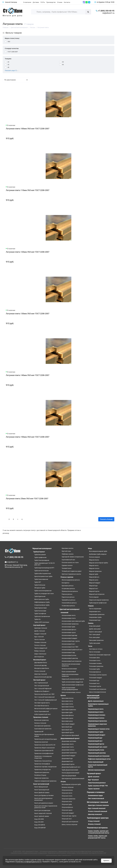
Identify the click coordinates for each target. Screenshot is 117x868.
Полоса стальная (40, 645)
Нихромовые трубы (95, 617)
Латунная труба (67, 804)
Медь (90, 548)
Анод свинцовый (95, 626)
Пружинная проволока (42, 772)
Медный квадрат (95, 583)
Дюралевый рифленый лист (71, 767)
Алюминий (64, 613)
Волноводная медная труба (98, 551)
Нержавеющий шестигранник (99, 756)
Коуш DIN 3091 (39, 822)
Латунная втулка (67, 790)
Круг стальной (39, 637)
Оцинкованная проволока (43, 729)
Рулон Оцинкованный (42, 711)
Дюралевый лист (67, 761)
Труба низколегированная (43, 591)
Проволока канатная (41, 742)
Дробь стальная (40, 631)
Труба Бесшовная (40, 555)
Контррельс (66, 583)
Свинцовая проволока (96, 640)
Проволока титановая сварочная (100, 655)
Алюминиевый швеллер (70, 658)
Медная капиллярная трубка (98, 563)
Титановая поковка (95, 663)
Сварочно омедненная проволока (45, 781)
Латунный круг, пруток (69, 816)
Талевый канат (67, 568)
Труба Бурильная (40, 596)
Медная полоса (94, 568)
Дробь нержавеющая (96, 701)
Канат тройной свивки (42, 816)
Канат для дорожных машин (44, 803)
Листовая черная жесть (42, 703)
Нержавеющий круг (95, 738)
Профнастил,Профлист (42, 691)
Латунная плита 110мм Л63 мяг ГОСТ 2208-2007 (28, 190)
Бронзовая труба (67, 712)
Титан (90, 646)
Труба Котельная (40, 585)
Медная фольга (94, 577)
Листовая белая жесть (42, 706)
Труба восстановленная (42, 616)
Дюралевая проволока (69, 753)
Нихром (91, 606)
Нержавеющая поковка (97, 715)
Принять (106, 861)
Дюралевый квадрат (68, 756)
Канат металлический (41, 784)
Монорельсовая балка (42, 668)
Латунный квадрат (68, 813)
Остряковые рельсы (68, 589)
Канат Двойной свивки (42, 793)
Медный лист (94, 589)
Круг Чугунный (93, 780)
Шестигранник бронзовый (70, 735)
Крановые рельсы (68, 586)
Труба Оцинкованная (41, 579)
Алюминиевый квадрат (69, 638)
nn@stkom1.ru (108, 13)
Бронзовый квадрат (68, 724)
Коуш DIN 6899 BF (40, 828)
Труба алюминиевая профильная (73, 685)
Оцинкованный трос (68, 560)
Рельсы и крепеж (67, 577)
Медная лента (94, 566)
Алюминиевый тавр (68, 653)
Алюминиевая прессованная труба (73, 621)
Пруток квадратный (41, 648)
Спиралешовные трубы (42, 605)
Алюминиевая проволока (70, 624)
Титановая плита (95, 661)
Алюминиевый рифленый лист (72, 650)
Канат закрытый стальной (43, 813)
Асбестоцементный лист (43, 714)
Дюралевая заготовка (69, 741)
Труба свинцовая (95, 643)
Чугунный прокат (94, 773)
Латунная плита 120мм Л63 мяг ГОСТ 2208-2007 (28, 252)
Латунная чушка (67, 810)
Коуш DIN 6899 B (40, 825)
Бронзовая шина (67, 721)
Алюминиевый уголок (69, 655)
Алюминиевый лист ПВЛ (70, 647)
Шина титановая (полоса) (97, 692)
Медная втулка (94, 560)
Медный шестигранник (97, 594)
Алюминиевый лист (68, 644)
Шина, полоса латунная (69, 824)
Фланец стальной (94, 824)
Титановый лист (94, 683)
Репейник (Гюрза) (40, 775)
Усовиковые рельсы (68, 606)
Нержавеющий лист (95, 741)
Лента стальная (40, 640)
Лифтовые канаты (68, 554)
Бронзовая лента (67, 701)
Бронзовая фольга (68, 715)
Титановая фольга (95, 672)
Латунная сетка (67, 801)
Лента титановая (95, 652)
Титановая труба (94, 669)
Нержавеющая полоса (96, 718)
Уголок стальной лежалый (98, 811)
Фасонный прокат (40, 660)
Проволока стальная (41, 717)
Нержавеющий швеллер (97, 753)
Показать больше (106, 519)
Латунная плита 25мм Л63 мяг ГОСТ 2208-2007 (27, 499)
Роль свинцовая (94, 637)
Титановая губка (94, 658)
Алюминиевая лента (69, 615)
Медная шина (94, 580)
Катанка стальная (40, 723)
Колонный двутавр (40, 665)
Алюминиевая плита (69, 618)
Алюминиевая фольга (69, 630)
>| (22, 519)
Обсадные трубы (40, 588)
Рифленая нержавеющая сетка (99, 759)
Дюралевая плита (68, 747)
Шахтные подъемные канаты (71, 574)
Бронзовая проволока (69, 710)
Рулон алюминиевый (69, 672)
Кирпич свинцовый (95, 632)
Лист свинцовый (95, 635)
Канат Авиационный (41, 787)
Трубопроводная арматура (98, 818)
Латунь (63, 782)
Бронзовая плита (67, 704)
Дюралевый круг (67, 758)
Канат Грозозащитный (42, 790)
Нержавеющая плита (96, 712)
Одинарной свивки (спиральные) (73, 557)
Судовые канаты (67, 565)
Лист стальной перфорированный (46, 700)
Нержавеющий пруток (96, 744)
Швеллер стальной (41, 674)
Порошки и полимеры (96, 792)
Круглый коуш (66, 551)
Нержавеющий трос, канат (98, 747)
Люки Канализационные (97, 783)
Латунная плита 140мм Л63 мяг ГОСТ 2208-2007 (28, 375)
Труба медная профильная (98, 603)
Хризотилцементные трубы (43, 576)
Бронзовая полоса (68, 707)
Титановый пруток (95, 686)
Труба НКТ (38, 582)
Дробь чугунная (94, 777)
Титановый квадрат (96, 678)
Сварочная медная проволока (99, 600)
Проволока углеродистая (42, 770)
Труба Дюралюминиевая (70, 770)
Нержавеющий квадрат (97, 735)
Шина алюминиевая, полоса (71, 692)
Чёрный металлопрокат (42, 548)
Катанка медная (94, 557)
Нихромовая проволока (97, 614)
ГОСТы (43, 2)
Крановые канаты (68, 548)
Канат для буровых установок (44, 795)
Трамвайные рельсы (68, 600)
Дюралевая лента (68, 744)
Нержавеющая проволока (97, 721)
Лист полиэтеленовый (96, 798)
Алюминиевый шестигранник (72, 661)
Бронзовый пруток (68, 732)
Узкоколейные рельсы (69, 603)
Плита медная (94, 597)
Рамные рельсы (67, 594)
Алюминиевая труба (68, 627)
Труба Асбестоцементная (43, 574)
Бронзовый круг (67, 727)
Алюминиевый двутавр (69, 635)
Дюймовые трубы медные (98, 554)
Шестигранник (39, 657)
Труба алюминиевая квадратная (72, 682)
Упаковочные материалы (97, 828)
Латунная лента (67, 793)
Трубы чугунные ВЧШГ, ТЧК (98, 786)
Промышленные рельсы (70, 591)
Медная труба (94, 574)
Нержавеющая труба (96, 732)
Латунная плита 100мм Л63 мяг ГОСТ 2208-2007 (28, 129)
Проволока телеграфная (42, 764)
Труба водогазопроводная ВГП (44, 568)
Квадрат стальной (40, 634)
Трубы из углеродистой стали (44, 594)
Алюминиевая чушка (69, 632)
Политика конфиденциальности (29, 862)
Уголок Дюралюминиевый (70, 773)
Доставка (36, 2)
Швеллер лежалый (95, 814)
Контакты (67, 2)
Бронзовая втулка (68, 698)
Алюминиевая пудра (95, 795)
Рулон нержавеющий (96, 762)
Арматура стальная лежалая (98, 805)
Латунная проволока (68, 799)
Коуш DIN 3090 (39, 819)
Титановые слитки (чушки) (98, 675)
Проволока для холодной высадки (46, 739)
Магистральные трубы (42, 599)
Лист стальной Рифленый (43, 689)
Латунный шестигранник (70, 822)
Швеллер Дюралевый (69, 776)
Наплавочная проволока (42, 726)
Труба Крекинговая (40, 608)
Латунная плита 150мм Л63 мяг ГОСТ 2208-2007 (28, 437)
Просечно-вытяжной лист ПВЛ (44, 694)
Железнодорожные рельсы (71, 580)
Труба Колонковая (40, 611)
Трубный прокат (39, 552)
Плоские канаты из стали (70, 563)
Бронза (63, 695)
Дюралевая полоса (68, 750)
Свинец (91, 623)
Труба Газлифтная (40, 614)
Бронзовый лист (67, 730)
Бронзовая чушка (67, 718)
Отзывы (60, 2)
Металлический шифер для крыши (46, 709)
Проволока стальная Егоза (43, 761)
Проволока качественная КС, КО (45, 745)
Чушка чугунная (94, 789)
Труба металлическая (41, 571)
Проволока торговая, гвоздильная (45, 767)
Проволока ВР (39, 732)
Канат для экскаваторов (42, 810)
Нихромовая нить (95, 612)
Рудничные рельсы (68, 597)
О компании (27, 2)
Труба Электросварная (42, 560)
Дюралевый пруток (68, 764)
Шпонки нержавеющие (96, 770)
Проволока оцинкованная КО (44, 750)
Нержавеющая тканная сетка (99, 729)
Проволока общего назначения (44, 748)
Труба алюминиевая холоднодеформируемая (70, 689)
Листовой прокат (39, 680)
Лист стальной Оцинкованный (44, 697)
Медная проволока (95, 571)
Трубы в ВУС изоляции (42, 622)
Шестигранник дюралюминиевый (73, 778)
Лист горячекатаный (41, 683)
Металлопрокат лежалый (97, 802)
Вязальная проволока (41, 720)
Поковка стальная (40, 642)
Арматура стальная (41, 628)
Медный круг (93, 586)
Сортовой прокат (39, 625)
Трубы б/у (37, 619)
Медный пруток (94, 591)
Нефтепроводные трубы (42, 602)
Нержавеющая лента (96, 709)
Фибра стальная (40, 651)
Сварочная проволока (41, 778)
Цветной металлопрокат (70, 609)
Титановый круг (94, 681)
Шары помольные (40, 654)
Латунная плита (67, 796)
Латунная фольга (67, 807)
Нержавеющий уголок (96, 750)
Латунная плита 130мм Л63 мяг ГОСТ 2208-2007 (28, 314)
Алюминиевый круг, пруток (71, 641)
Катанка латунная (68, 787)
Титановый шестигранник (98, 689)
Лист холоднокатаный (42, 686)
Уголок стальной (40, 671)
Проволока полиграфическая (44, 753)
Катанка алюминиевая (69, 669)
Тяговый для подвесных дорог (72, 571)
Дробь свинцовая (95, 629)
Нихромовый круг (95, 620)
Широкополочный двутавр (43, 677)
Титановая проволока (96, 666)
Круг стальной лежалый (97, 808)
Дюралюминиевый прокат (70, 738)
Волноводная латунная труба (71, 784)
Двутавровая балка (41, 663)
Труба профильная (40, 557)
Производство (51, 2)
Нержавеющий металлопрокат (93, 697)
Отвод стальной (94, 821)
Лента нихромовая (95, 609)
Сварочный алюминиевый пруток (73, 679)
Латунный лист (67, 819)
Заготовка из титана (96, 649)
